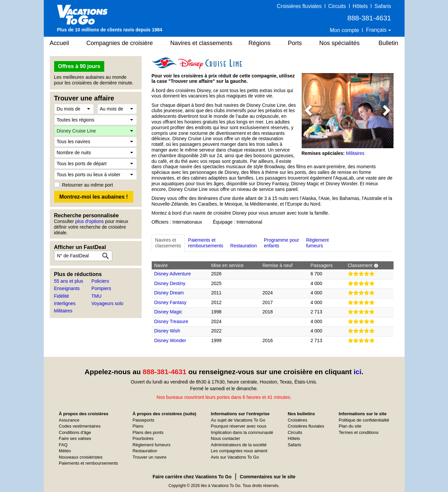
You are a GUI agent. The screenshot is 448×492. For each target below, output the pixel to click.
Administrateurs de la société (239, 445)
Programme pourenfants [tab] (281, 243)
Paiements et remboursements (88, 463)
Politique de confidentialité (364, 420)
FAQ (63, 445)
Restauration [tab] (243, 243)
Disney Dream (169, 293)
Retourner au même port (88, 185)
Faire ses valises (75, 438)
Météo (65, 451)
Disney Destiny (170, 283)
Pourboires (143, 438)
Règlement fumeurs (152, 445)
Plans (138, 426)
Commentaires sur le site (268, 477)
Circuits (337, 6)
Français (377, 30)
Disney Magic (168, 312)
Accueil (59, 43)
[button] (309, 111)
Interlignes (65, 303)
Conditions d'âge (75, 432)
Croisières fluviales (299, 6)
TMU (97, 296)
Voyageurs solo (108, 303)
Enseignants (67, 288)
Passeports (143, 420)
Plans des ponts (148, 432)
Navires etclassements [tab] (168, 243)
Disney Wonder (170, 340)
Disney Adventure (173, 274)
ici (358, 372)
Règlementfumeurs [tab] (317, 243)
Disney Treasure (171, 321)
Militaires (63, 311)
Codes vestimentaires (80, 426)
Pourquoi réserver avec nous (239, 426)
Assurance (69, 420)
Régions (260, 43)
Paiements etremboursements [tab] (206, 243)
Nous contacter (225, 438)
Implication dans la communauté (242, 432)
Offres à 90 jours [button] (79, 66)
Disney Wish (167, 331)
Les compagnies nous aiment (239, 451)
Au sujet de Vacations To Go (238, 420)
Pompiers (101, 288)
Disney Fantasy (170, 302)
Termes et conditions (359, 432)
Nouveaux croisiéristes (81, 457)
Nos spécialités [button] (340, 43)
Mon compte (344, 30)
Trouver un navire (150, 457)
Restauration (145, 451)
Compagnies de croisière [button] (120, 43)
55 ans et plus (69, 281)
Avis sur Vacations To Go (235, 457)
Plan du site (350, 426)
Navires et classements (201, 43)
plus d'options (89, 221)
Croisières (297, 420)
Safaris (383, 6)
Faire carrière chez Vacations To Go (192, 477)
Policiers (100, 281)
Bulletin (388, 43)
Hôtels (360, 6)
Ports (295, 43)
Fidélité (62, 296)
